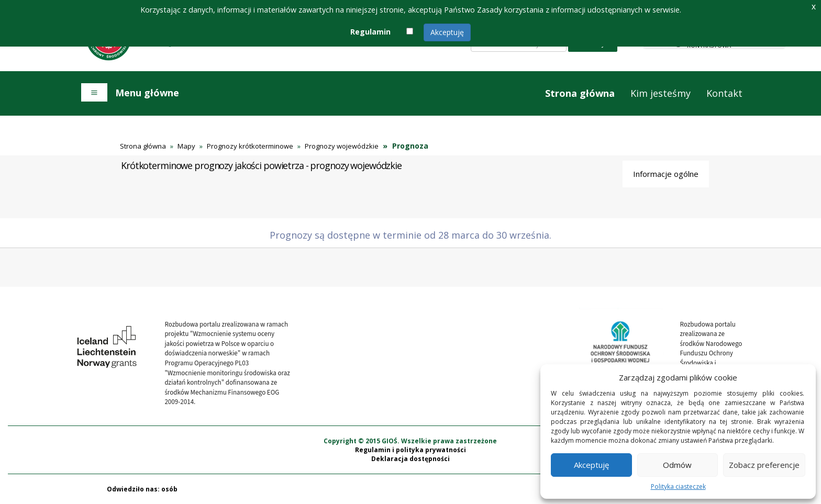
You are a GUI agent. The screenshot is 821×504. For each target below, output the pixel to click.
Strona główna (580, 93)
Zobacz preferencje (764, 465)
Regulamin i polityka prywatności (410, 450)
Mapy (186, 146)
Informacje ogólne (666, 174)
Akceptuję (447, 32)
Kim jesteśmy (661, 93)
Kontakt (724, 93)
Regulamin (370, 32)
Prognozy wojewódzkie (342, 146)
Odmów (677, 465)
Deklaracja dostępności (410, 459)
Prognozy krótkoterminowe (250, 146)
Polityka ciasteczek (678, 486)
